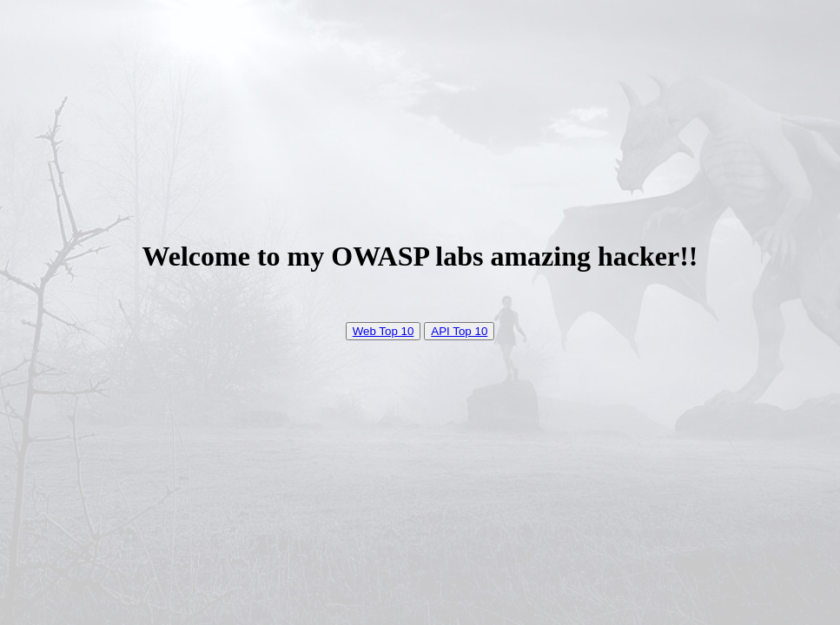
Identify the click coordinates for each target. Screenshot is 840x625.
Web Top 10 (384, 331)
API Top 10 (459, 331)
